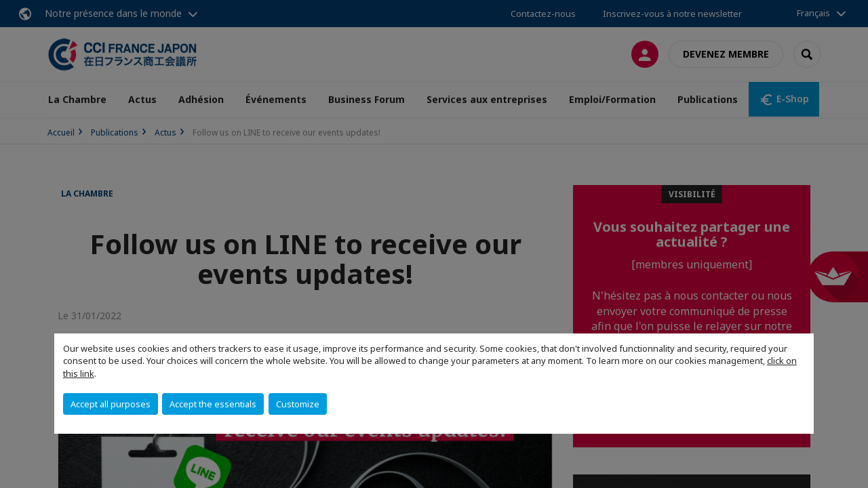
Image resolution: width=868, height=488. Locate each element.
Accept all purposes (111, 404)
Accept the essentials (213, 404)
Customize (298, 404)
